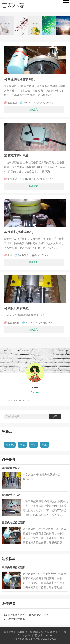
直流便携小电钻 (11, 495)
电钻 (45, 445)
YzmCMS (34, 639)
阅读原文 (33, 110)
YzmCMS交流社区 (38, 615)
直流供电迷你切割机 (14, 523)
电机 (22, 445)
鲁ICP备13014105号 (16, 632)
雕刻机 (10, 445)
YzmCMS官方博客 (14, 619)
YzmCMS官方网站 (14, 615)
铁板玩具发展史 (11, 468)
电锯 (33, 445)
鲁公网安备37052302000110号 (48, 632)
